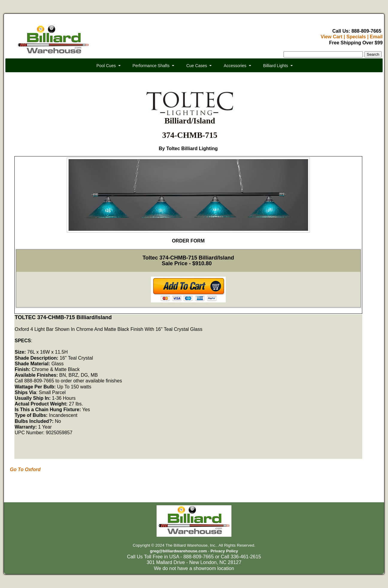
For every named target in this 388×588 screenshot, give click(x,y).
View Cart (332, 37)
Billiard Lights (276, 66)
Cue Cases (197, 66)
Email (376, 37)
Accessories (235, 66)
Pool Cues (106, 66)
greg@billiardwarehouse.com (178, 551)
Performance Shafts (151, 66)
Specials (356, 37)
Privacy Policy (224, 551)
